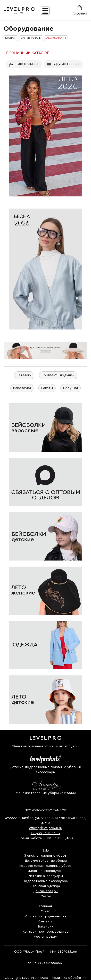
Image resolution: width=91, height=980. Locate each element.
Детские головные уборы (46, 861)
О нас (45, 911)
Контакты (46, 921)
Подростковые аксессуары (46, 881)
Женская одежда (46, 886)
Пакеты (47, 388)
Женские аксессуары (46, 871)
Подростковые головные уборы (46, 866)
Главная (46, 906)
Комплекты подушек (58, 375)
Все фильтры (23, 64)
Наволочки (22, 388)
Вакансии (46, 927)
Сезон (46, 896)
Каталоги (24, 375)
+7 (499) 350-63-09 (45, 833)
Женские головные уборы (46, 856)
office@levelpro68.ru (46, 828)
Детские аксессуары (46, 876)
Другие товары (63, 64)
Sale (45, 851)
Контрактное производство (46, 932)
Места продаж (46, 937)
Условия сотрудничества (46, 916)
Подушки (70, 388)
